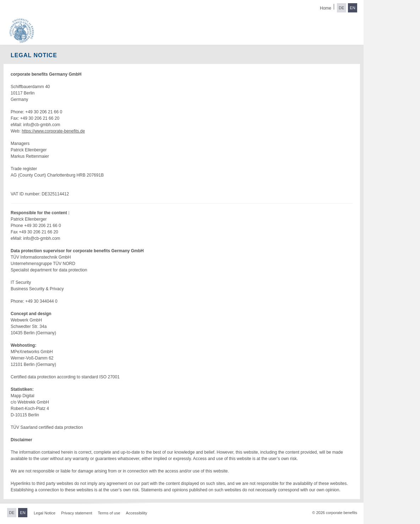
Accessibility (137, 513)
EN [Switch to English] (352, 8)
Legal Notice (45, 513)
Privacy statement (77, 513)
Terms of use (109, 513)
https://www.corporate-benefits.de (53, 131)
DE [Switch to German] (341, 8)
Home (326, 8)
